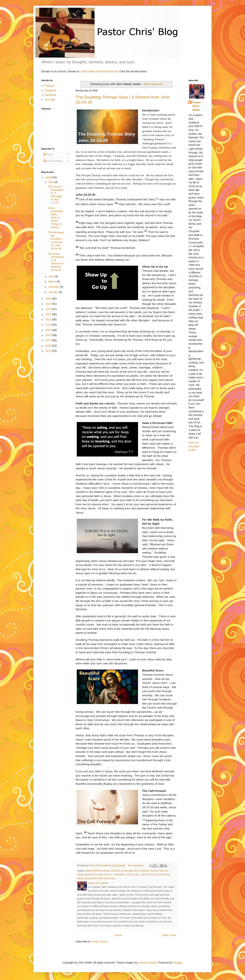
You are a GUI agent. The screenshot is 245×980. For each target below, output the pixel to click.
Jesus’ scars (133, 875)
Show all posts (153, 84)
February (54, 287)
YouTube (50, 100)
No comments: (136, 866)
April (51, 276)
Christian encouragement (124, 871)
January (54, 292)
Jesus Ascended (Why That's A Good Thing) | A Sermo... (55, 218)
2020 (49, 325)
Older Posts (169, 935)
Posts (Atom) (100, 942)
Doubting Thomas (148, 871)
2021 (49, 319)
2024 (49, 304)
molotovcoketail (147, 963)
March (53, 282)
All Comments (53, 161)
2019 (49, 330)
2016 (49, 346)
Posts (48, 154)
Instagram (51, 90)
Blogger (178, 963)
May (51, 182)
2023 (49, 309)
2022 (49, 314)
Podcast (49, 86)
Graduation (119, 875)
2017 (49, 340)
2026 (49, 177)
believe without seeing (97, 871)
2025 (49, 299)
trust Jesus (110, 878)
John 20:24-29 (148, 875)
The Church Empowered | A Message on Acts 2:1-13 (56, 195)
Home (118, 935)
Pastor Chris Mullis (197, 106)
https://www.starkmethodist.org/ (100, 71)
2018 (49, 335)
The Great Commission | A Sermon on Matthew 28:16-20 (56, 262)
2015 (49, 351)
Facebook (50, 95)
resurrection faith (94, 878)
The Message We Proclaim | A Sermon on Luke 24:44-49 (56, 240)
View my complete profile (194, 446)
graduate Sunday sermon (98, 875)
